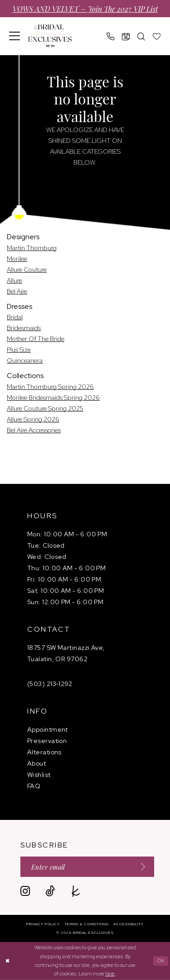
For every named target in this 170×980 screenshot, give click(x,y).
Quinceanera (25, 360)
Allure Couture (27, 270)
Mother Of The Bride (36, 339)
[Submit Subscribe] (140, 867)
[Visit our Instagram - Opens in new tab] (25, 891)
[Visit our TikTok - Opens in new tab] (50, 891)
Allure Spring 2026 (33, 419)
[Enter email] (87, 867)
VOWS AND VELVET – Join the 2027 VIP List (85, 9)
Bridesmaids (24, 328)
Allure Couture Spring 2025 (45, 408)
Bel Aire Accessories (34, 430)
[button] (15, 36)
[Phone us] (111, 36)
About (36, 763)
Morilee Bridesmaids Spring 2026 (53, 398)
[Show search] (141, 36)
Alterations (44, 752)
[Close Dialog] (8, 961)
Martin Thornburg (32, 248)
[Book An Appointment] (126, 36)
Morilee (17, 259)
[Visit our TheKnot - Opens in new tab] (76, 891)
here (110, 974)
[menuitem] (15, 36)
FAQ (34, 786)
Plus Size (19, 350)
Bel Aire (17, 291)
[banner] (50, 36)
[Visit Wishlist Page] (157, 36)
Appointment (48, 729)
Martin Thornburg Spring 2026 (50, 387)
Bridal (15, 317)
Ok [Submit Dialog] (161, 961)
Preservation (47, 741)
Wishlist (39, 775)
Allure (15, 280)
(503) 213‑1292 (50, 684)
